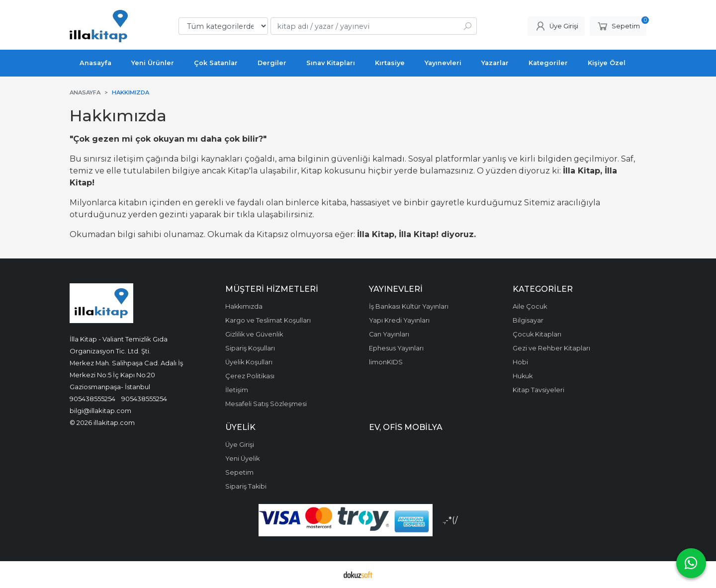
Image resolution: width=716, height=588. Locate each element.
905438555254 (92, 399)
